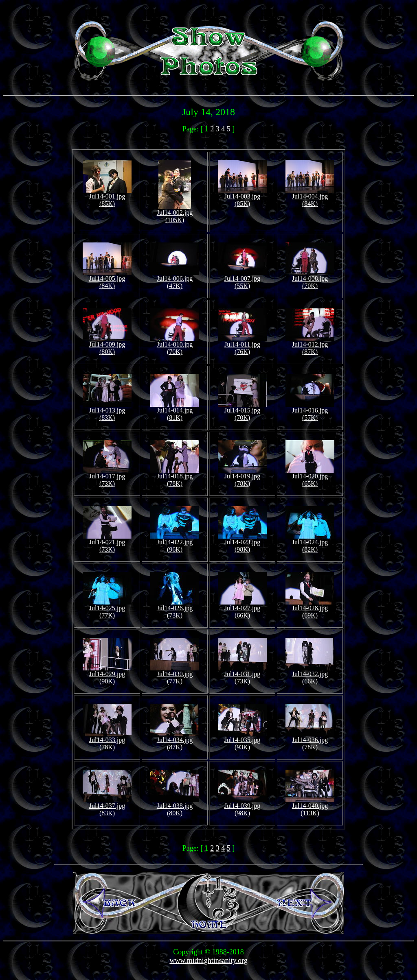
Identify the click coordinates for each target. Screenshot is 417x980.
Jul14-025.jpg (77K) (107, 609)
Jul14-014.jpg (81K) (175, 411)
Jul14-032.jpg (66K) (310, 675)
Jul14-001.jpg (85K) (107, 197)
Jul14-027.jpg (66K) (242, 609)
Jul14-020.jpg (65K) (310, 477)
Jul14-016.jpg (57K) (310, 411)
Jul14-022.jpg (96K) (175, 543)
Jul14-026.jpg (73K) (175, 609)
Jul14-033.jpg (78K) (107, 741)
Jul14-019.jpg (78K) (242, 477)
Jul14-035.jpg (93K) (242, 741)
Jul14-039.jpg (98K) (242, 806)
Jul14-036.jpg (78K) (310, 741)
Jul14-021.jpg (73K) (107, 543)
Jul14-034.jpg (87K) (175, 741)
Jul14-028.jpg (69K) (310, 609)
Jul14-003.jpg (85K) (242, 197)
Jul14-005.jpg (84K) (107, 279)
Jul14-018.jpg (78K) (175, 477)
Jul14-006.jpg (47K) (175, 279)
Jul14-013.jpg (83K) (107, 411)
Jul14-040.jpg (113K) (310, 806)
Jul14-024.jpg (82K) (310, 543)
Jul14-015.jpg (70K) (242, 411)
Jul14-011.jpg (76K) (242, 345)
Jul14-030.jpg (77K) (175, 675)
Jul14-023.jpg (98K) (242, 543)
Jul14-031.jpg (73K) (242, 675)
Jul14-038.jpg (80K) (175, 806)
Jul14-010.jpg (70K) (175, 345)
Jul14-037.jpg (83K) (107, 806)
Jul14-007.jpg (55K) (242, 279)
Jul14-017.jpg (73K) (107, 477)
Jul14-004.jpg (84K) (310, 197)
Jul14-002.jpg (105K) (175, 213)
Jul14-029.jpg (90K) (107, 675)
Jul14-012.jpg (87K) (310, 345)
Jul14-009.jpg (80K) (107, 345)
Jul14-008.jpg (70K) (310, 279)
